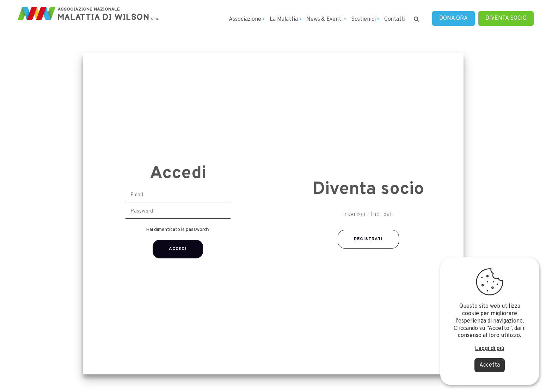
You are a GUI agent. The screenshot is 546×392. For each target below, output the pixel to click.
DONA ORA (453, 18)
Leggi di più (490, 349)
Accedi (178, 249)
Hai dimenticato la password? (178, 230)
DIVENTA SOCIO (506, 18)
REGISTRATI (368, 239)
